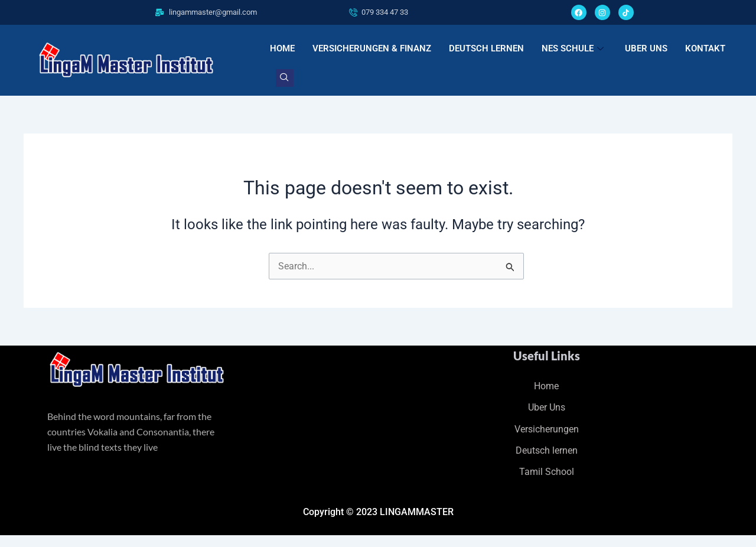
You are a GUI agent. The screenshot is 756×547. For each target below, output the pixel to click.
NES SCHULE (573, 48)
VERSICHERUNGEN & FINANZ (372, 48)
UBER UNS (646, 48)
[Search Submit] (510, 268)
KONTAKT (705, 48)
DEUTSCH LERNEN (486, 48)
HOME (282, 48)
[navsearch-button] (285, 78)
